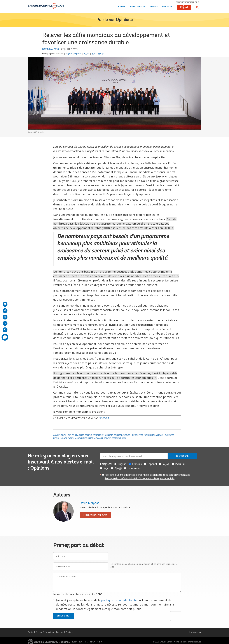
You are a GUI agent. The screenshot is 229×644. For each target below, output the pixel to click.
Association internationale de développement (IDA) (101, 438)
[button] (197, 7)
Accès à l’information (45, 632)
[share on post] (5, 317)
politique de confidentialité (119, 600)
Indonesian (134, 468)
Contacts (167, 7)
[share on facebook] (5, 311)
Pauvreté (169, 435)
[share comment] (5, 337)
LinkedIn (104, 418)
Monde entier (67, 438)
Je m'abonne (182, 456)
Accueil (121, 7)
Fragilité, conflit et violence (89, 435)
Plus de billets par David (95, 515)
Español (78, 54)
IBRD (74, 642)
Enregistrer (64, 616)
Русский (180, 464)
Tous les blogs (138, 7)
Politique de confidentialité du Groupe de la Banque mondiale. (140, 478)
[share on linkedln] (5, 323)
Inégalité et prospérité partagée (148, 435)
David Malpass (51, 49)
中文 (93, 54)
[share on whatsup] (5, 330)
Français (59, 54)
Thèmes (154, 7)
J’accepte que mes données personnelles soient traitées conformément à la (147, 477)
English (69, 54)
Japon (56, 438)
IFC (86, 642)
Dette (71, 435)
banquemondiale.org (187, 2)
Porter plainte (195, 632)
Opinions (124, 20)
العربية (86, 54)
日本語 (101, 54)
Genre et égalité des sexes (118, 435)
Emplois (60, 632)
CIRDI (100, 642)
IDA (81, 642)
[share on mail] (5, 304)
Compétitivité (60, 435)
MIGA (93, 642)
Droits (31, 632)
